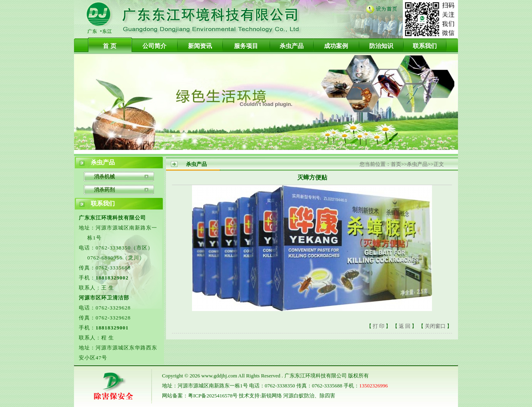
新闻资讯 (200, 46)
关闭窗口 (436, 326)
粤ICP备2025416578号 (213, 396)
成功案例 (336, 46)
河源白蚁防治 (299, 396)
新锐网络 (272, 396)
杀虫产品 (292, 46)
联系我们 (425, 46)
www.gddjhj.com (219, 376)
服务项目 (246, 46)
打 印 (379, 326)
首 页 (110, 46)
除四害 (327, 396)
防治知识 (381, 46)
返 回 (405, 326)
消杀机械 (104, 177)
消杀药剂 (104, 190)
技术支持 (249, 396)
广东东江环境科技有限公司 (316, 376)
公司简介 (154, 46)
